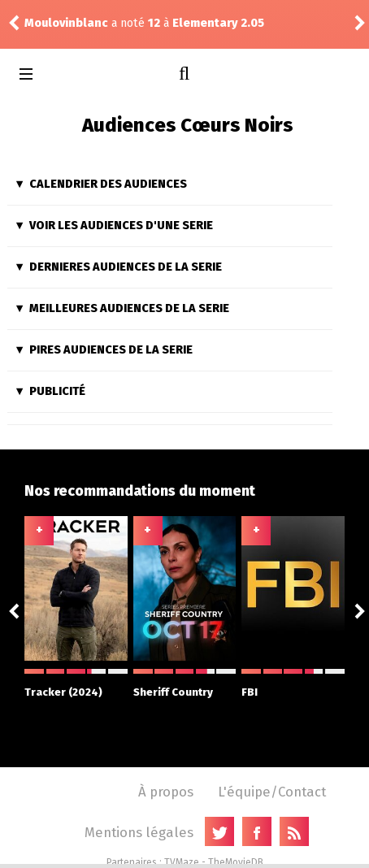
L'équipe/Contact (272, 792)
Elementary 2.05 (218, 23)
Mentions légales (139, 832)
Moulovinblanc (66, 23)
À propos (166, 792)
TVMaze (182, 862)
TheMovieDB (236, 862)
